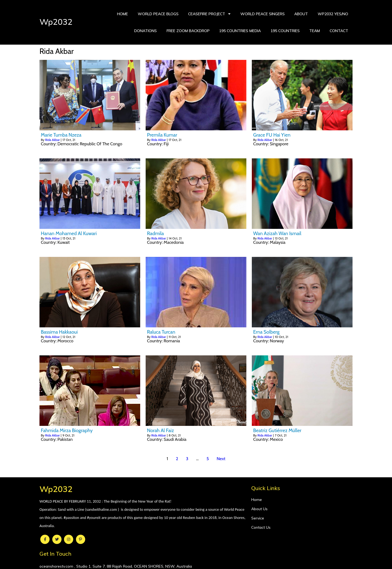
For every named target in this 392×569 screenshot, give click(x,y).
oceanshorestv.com (269, 501)
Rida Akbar (53, 140)
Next (221, 459)
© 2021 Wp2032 (196, 561)
